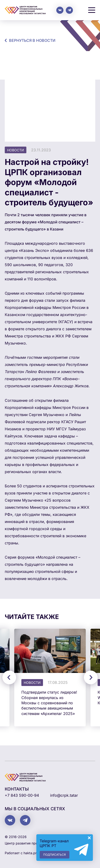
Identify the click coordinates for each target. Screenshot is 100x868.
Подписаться (55, 855)
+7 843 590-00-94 (22, 795)
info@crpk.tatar (64, 795)
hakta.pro (31, 853)
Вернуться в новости (32, 40)
